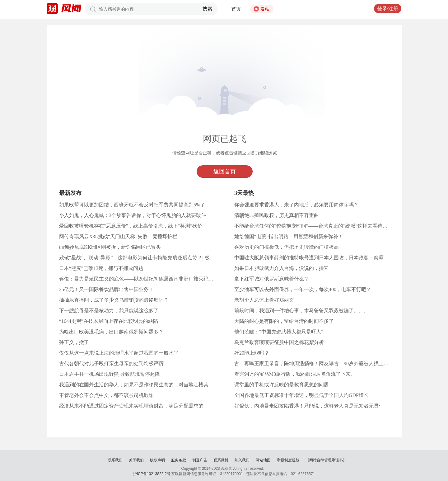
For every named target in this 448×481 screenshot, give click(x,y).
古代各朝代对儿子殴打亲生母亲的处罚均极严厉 (111, 363)
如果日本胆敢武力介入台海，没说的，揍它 (282, 268)
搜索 (208, 9)
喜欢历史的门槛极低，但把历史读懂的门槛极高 (287, 247)
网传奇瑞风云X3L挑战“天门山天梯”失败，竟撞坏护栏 (118, 236)
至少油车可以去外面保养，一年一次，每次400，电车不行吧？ (303, 289)
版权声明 (157, 460)
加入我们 (242, 460)
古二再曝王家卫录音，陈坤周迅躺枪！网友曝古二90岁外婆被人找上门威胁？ (319, 363)
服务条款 (179, 460)
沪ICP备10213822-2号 (152, 474)
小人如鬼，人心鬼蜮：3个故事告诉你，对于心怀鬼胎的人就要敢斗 (133, 215)
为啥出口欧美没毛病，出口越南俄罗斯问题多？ (111, 332)
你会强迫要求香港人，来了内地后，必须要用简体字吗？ (296, 205)
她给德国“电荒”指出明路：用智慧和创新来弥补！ (289, 236)
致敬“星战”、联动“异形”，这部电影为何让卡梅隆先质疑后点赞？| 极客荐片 (142, 258)
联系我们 (115, 460)
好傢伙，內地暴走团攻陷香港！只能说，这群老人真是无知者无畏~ (308, 406)
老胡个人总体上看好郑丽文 (264, 300)
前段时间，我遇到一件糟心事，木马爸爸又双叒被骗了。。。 (301, 311)
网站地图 (263, 460)
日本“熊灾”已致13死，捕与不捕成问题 (101, 268)
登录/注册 (388, 9)
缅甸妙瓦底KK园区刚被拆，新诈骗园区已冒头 (110, 247)
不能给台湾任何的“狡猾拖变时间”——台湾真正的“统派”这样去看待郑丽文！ (318, 226)
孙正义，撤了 (74, 342)
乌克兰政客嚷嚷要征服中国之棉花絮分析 (279, 342)
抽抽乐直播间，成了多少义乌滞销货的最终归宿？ (114, 300)
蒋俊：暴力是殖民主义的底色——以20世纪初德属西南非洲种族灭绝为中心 (141, 279)
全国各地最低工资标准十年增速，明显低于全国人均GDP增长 (301, 395)
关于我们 (136, 460)
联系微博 (221, 460)
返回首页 (225, 172)
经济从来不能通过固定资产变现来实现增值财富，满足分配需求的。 (134, 406)
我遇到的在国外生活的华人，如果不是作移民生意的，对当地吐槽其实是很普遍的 (149, 385)
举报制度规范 (288, 460)
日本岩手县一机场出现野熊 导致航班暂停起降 (110, 374)
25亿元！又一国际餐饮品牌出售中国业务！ (106, 289)
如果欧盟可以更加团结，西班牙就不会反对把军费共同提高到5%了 (132, 205)
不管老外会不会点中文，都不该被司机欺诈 (106, 395)
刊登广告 (200, 460)
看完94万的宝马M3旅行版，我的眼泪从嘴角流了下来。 (295, 374)
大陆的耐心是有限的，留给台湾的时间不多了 (284, 321)
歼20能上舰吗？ (252, 353)
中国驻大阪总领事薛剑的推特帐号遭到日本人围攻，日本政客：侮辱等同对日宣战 (324, 258)
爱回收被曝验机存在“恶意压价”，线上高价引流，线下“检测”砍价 (131, 226)
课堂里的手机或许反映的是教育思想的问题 (282, 385)
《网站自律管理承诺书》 (326, 460)
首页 (236, 9)
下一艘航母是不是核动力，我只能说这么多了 (109, 311)
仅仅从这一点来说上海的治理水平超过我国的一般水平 (119, 353)
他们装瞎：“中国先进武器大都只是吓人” (279, 332)
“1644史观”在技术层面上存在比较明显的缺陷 (109, 321)
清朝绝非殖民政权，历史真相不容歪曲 (277, 215)
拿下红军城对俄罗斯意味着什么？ (272, 279)
